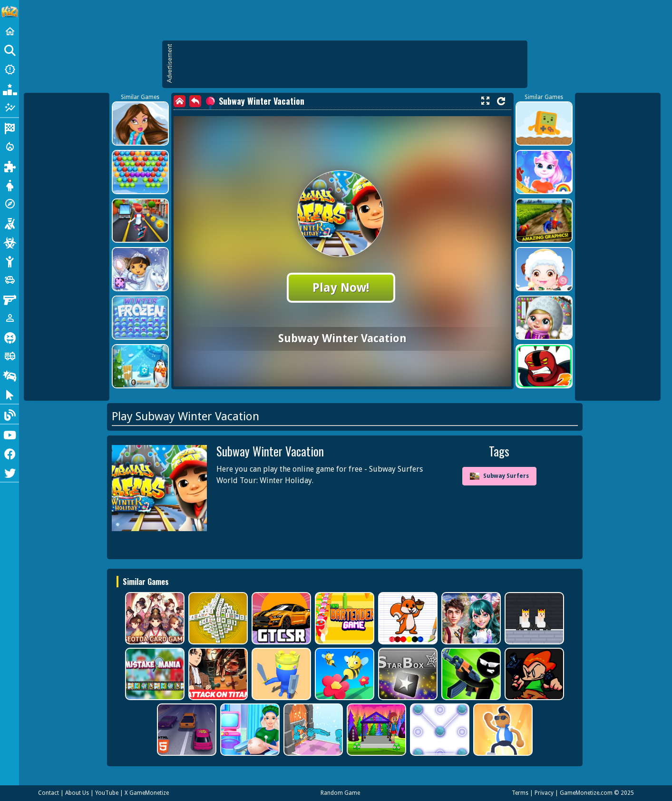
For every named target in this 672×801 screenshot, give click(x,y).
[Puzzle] (10, 166)
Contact (49, 793)
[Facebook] (10, 453)
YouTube (107, 793)
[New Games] (10, 69)
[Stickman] (10, 261)
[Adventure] (10, 204)
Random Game (340, 793)
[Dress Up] (10, 185)
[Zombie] (10, 242)
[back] (195, 101)
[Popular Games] (10, 89)
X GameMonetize (147, 793)
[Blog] (10, 414)
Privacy (544, 793)
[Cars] (10, 280)
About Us (77, 793)
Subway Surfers (499, 476)
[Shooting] (10, 223)
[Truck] (10, 356)
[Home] (10, 31)
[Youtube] (10, 434)
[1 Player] (10, 318)
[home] (180, 101)
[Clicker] (10, 394)
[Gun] (10, 299)
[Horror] (10, 337)
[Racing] (10, 128)
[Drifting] (10, 375)
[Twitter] (10, 472)
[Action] (10, 147)
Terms (520, 793)
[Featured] (10, 108)
